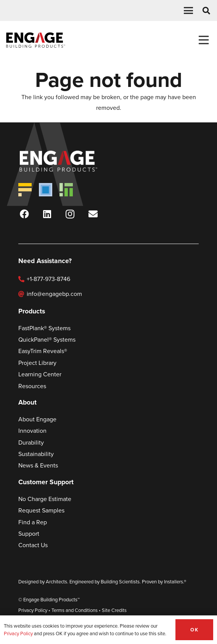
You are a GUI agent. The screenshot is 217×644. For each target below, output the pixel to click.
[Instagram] (70, 214)
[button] (188, 11)
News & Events (38, 465)
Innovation (32, 431)
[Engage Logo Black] (36, 40)
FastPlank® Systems (44, 328)
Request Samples (41, 510)
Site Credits (114, 610)
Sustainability (36, 454)
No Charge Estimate (45, 499)
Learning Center (40, 374)
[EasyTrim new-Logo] (66, 190)
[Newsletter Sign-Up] (93, 214)
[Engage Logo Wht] (69, 161)
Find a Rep (33, 522)
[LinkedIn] (47, 214)
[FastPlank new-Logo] (25, 190)
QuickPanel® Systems (47, 340)
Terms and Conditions (75, 610)
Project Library (37, 363)
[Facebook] (24, 214)
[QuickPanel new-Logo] (46, 190)
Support (29, 534)
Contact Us (33, 545)
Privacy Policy (33, 610)
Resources (32, 386)
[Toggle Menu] (203, 40)
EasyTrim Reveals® (43, 351)
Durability (31, 442)
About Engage (37, 419)
